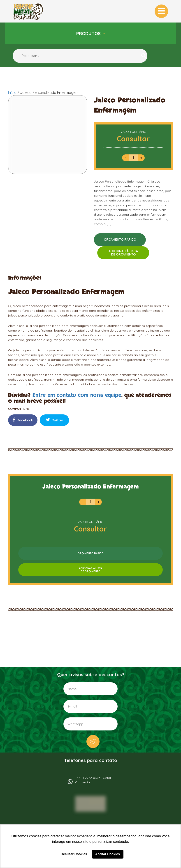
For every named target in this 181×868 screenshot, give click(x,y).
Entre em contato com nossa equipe (77, 395)
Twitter (55, 420)
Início (12, 93)
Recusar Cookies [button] (74, 854)
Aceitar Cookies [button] (108, 854)
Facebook (23, 420)
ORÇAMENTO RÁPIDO (120, 240)
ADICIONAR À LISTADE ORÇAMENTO (123, 253)
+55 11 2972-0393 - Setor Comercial (93, 780)
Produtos (89, 33)
